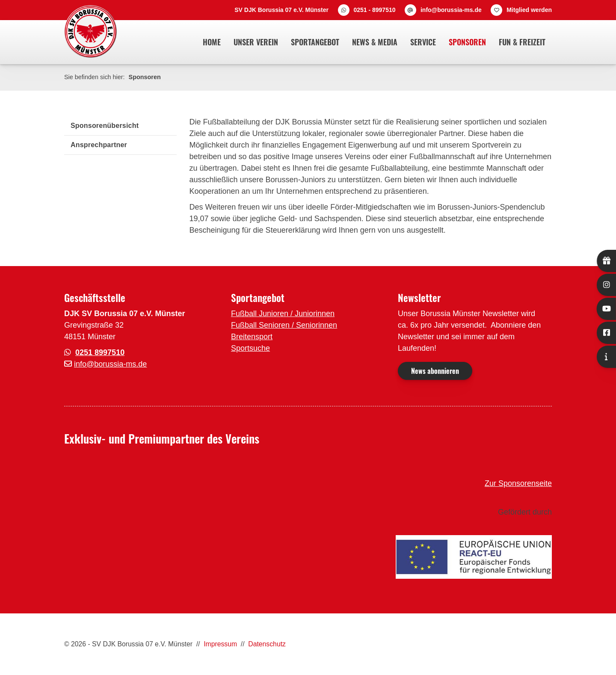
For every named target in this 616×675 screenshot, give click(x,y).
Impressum (220, 644)
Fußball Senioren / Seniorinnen (284, 325)
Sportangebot (315, 42)
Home (212, 42)
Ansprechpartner (99, 145)
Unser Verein (256, 42)
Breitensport (252, 337)
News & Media (375, 42)
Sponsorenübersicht (105, 126)
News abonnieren (435, 371)
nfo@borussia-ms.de (111, 364)
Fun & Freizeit (522, 42)
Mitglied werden (529, 10)
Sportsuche (250, 348)
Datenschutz (267, 644)
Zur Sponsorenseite (518, 483)
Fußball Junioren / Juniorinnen (283, 314)
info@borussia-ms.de (451, 10)
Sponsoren (467, 42)
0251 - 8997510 (374, 10)
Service (423, 42)
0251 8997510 (100, 352)
